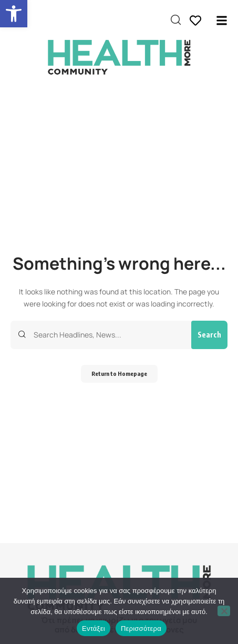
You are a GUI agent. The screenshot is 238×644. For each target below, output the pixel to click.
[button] (14, 14)
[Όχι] (224, 611)
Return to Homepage (119, 374)
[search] (176, 20)
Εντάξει (94, 628)
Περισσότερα (141, 628)
